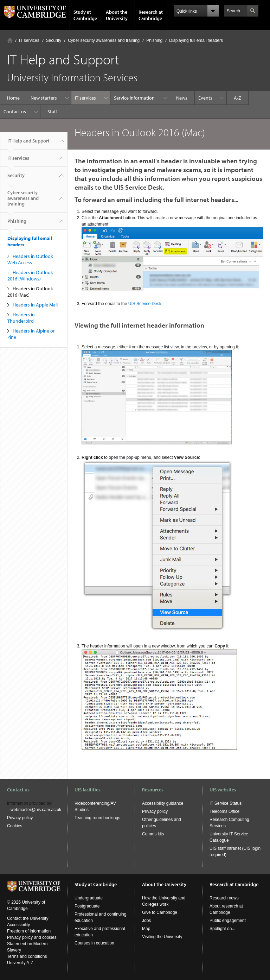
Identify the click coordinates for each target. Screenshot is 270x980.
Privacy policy (20, 818)
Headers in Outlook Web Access (30, 259)
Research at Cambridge (151, 15)
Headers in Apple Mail (35, 305)
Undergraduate (89, 898)
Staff (52, 112)
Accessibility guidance (163, 803)
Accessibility (18, 925)
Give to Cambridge (160, 912)
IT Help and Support (28, 144)
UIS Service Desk (145, 304)
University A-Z (20, 963)
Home (10, 40)
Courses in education (94, 943)
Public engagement (228, 921)
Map (146, 929)
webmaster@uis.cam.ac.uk (36, 810)
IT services (29, 40)
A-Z (237, 98)
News (182, 98)
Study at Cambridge (85, 15)
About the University (117, 15)
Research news (224, 898)
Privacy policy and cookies (32, 937)
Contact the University (28, 918)
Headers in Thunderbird (21, 318)
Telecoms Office (224, 811)
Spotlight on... (222, 929)
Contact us (15, 112)
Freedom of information (29, 931)
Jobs (146, 921)
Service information (134, 98)
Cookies (15, 826)
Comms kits (153, 834)
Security (54, 40)
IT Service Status (226, 803)
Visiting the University (162, 937)
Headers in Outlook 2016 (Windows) (30, 276)
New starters (44, 98)
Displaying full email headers (196, 40)
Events (205, 98)
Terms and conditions (27, 956)
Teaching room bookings (97, 818)
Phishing (154, 40)
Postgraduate (87, 906)
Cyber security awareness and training (104, 40)
